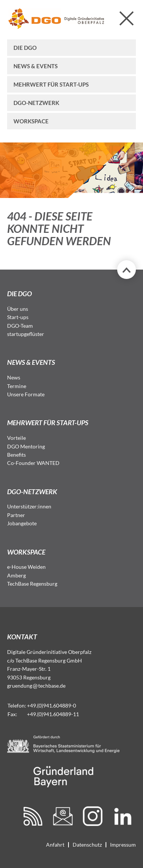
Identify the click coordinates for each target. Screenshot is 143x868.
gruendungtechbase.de (36, 686)
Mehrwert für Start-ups (51, 84)
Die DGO (25, 48)
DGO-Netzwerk (36, 103)
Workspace (31, 121)
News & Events (36, 66)
